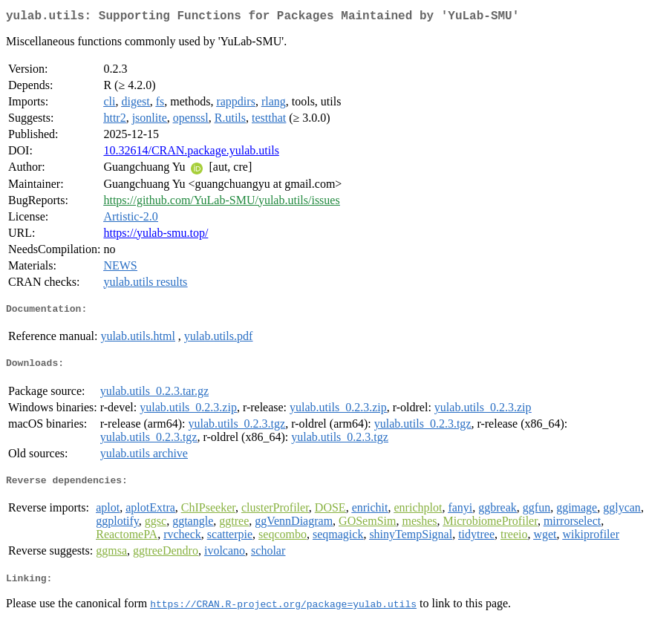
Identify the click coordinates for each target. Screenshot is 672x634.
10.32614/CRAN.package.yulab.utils (191, 153)
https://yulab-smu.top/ (156, 236)
